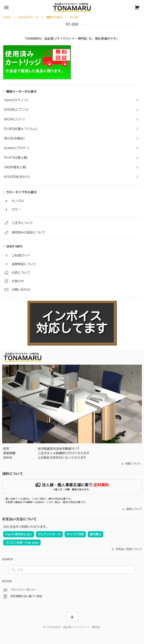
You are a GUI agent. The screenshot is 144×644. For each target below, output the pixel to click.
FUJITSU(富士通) (16, 158)
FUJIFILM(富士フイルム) (21, 129)
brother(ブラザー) (17, 148)
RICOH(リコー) (14, 119)
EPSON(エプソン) (17, 110)
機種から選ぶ (54, 17)
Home (7, 17)
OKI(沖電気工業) (15, 167)
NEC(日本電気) (14, 138)
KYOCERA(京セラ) (17, 177)
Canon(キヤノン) (16, 100)
